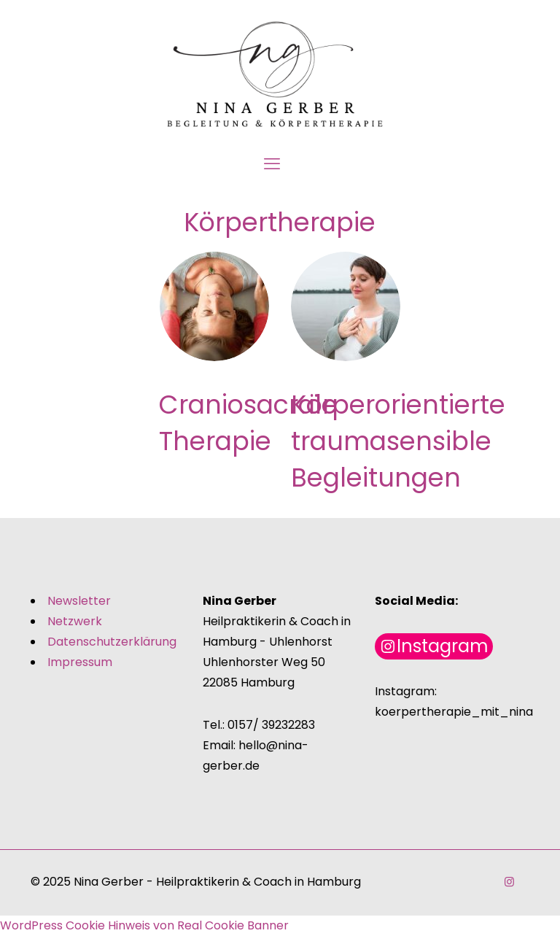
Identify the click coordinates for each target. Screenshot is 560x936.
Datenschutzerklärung (112, 642)
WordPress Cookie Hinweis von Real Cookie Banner (144, 925)
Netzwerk (75, 621)
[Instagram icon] (509, 882)
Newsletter (79, 601)
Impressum (80, 662)
